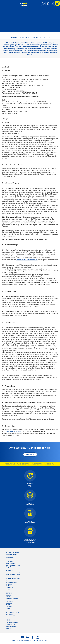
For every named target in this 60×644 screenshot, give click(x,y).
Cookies (46, 640)
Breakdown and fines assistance (12, 599)
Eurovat (8, 597)
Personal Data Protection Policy (27, 260)
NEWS (8, 620)
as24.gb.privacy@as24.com (13, 431)
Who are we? (10, 614)
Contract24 (9, 607)
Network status (10, 558)
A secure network (11, 556)
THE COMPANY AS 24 (13, 612)
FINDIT (8, 589)
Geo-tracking (10, 602)
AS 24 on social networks (13, 616)
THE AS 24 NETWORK (13, 552)
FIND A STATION (11, 624)
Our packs (9, 567)
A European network (12, 554)
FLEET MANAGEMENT (13, 579)
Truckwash (9, 603)
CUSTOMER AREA (11, 626)
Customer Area (10, 581)
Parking (8, 608)
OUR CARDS (10, 562)
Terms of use (15, 640)
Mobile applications (11, 583)
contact (9, 628)
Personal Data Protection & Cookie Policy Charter (31, 640)
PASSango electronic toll (13, 573)
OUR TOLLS (10, 571)
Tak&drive (9, 595)
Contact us (30, 454)
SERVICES (9, 593)
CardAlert (9, 586)
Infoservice (9, 584)
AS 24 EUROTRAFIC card (13, 565)
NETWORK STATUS (12, 622)
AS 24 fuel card (10, 564)
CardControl (9, 587)
